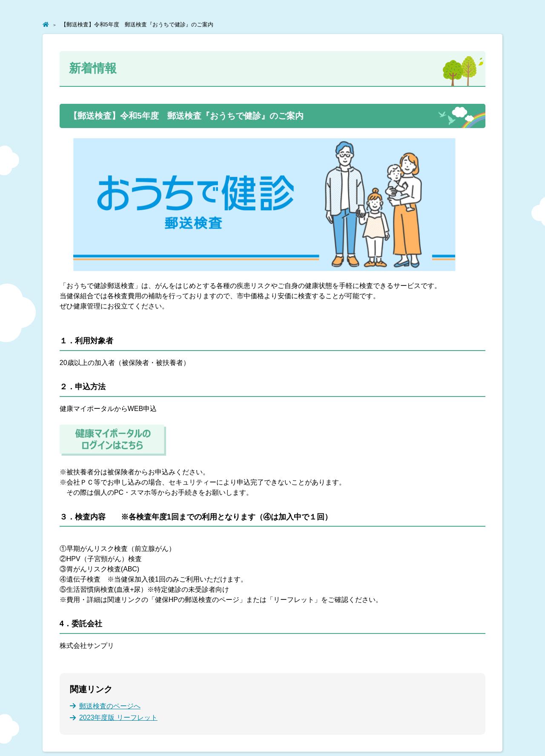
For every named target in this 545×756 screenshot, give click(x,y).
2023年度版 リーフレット (118, 717)
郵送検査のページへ (110, 706)
